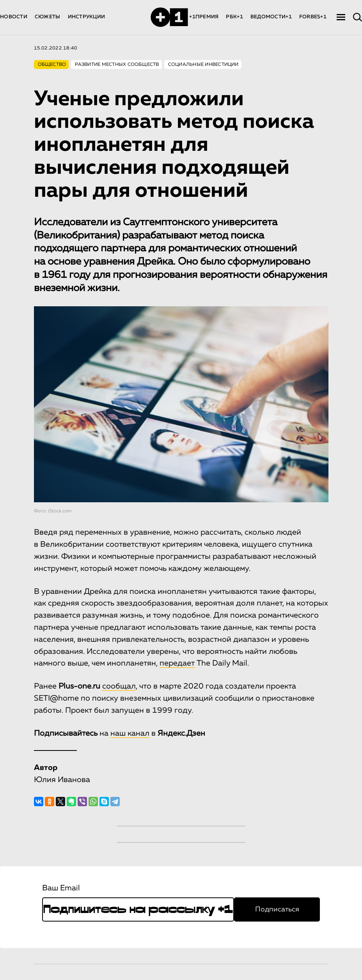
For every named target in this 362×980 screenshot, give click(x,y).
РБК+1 (234, 17)
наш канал (130, 733)
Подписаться (277, 909)
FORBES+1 (313, 17)
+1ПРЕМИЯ (204, 17)
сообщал (119, 686)
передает (177, 663)
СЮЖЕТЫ (48, 17)
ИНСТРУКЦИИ (87, 17)
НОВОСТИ (14, 17)
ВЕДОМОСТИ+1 (271, 17)
